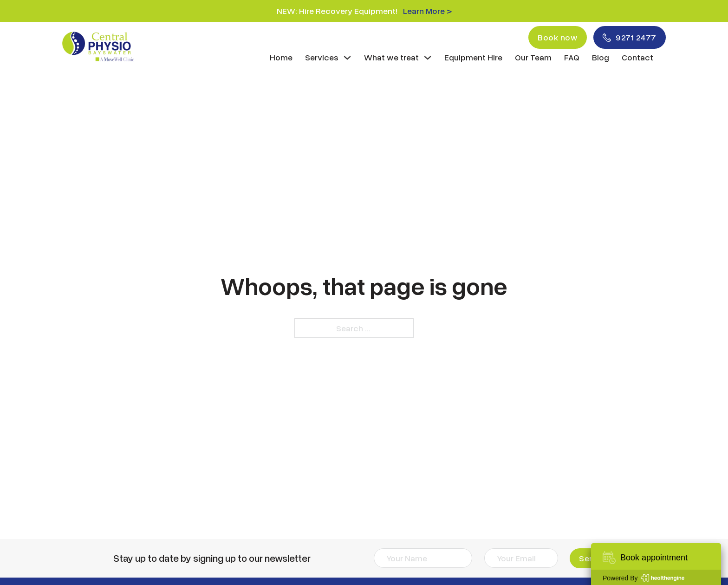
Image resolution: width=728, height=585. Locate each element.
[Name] (423, 558)
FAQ (572, 57)
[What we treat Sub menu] (428, 58)
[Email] (521, 558)
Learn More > (427, 11)
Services (322, 57)
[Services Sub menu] (347, 58)
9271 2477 (630, 37)
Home (281, 57)
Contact (637, 57)
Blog (601, 57)
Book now (558, 37)
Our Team (533, 57)
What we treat (391, 57)
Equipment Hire (473, 57)
